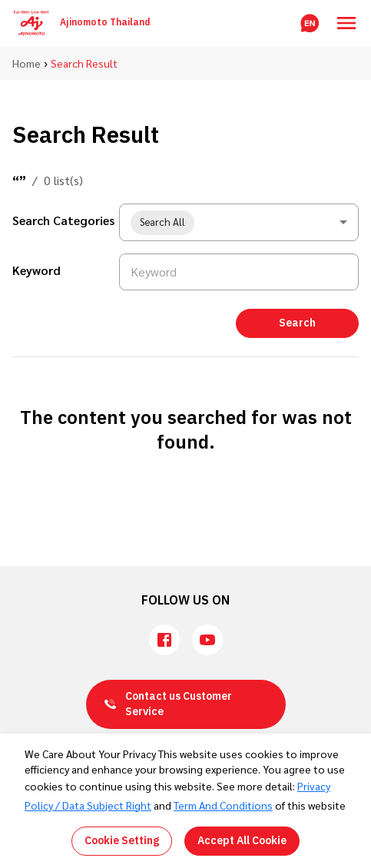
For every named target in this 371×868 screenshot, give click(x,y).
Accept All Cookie (242, 841)
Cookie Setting (122, 841)
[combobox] (239, 222)
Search (297, 323)
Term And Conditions (223, 805)
